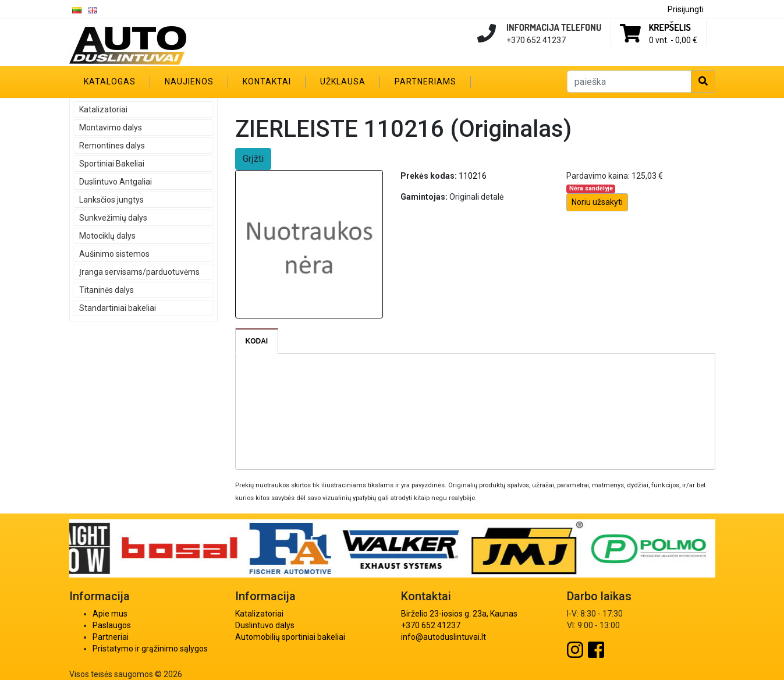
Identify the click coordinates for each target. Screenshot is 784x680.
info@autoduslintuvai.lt (444, 637)
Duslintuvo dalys (265, 625)
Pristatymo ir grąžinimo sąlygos (150, 649)
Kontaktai (267, 82)
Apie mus (110, 614)
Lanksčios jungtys (111, 200)
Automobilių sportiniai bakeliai (290, 637)
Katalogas (110, 82)
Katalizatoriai (103, 109)
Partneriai (111, 637)
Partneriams (425, 82)
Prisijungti (686, 9)
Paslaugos (112, 625)
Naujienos (189, 82)
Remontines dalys (112, 146)
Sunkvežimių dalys (113, 218)
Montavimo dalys (111, 127)
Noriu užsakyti (597, 202)
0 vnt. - (673, 40)
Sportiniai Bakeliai (112, 164)
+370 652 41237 (431, 625)
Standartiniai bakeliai (118, 308)
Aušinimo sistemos (114, 254)
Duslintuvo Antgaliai (116, 182)
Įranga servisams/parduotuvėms (139, 272)
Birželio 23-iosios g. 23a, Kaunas (459, 614)
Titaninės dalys (107, 290)
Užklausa (343, 82)
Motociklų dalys (107, 236)
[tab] (257, 341)
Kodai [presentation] (257, 341)
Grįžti (253, 159)
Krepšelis (670, 27)
